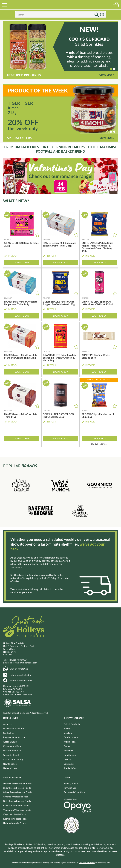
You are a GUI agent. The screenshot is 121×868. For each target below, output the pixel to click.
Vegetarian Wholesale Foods (17, 810)
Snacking (68, 733)
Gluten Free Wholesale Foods (17, 783)
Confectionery (71, 737)
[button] (111, 69)
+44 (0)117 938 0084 (17, 660)
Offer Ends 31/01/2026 (99, 444)
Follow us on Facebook (21, 680)
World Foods (70, 742)
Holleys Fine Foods (60, 5)
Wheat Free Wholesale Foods (17, 792)
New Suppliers (10, 764)
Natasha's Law (10, 768)
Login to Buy (22, 262)
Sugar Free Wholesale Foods (17, 788)
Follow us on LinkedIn (20, 675)
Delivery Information (13, 728)
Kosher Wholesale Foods (15, 819)
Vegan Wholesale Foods (15, 814)
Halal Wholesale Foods (14, 823)
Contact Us (9, 733)
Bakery (67, 728)
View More (107, 75)
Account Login (10, 742)
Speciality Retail (11, 755)
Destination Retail (12, 751)
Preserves (68, 751)
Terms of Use (70, 788)
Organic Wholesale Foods (16, 797)
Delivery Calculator (87, 863)
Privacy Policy (71, 783)
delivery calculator (40, 589)
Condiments (70, 755)
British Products (72, 724)
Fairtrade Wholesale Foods (16, 805)
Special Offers (71, 768)
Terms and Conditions (74, 792)
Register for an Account (15, 737)
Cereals (67, 759)
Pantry (67, 746)
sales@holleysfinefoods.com (23, 663)
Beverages (69, 764)
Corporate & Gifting (13, 759)
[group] (60, 47)
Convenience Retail (13, 746)
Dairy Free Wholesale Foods (17, 801)
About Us (8, 724)
